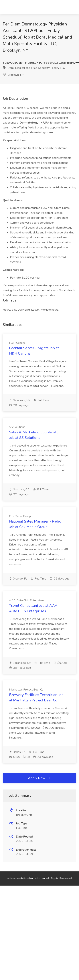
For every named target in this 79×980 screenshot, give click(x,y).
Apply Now (39, 778)
